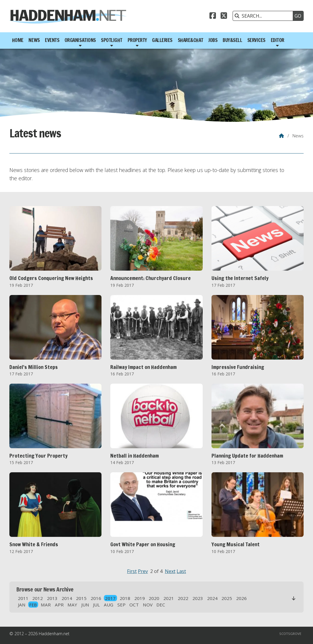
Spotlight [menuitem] (112, 40)
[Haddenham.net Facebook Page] (213, 16)
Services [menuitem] (256, 40)
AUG (109, 605)
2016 (96, 598)
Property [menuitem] (137, 40)
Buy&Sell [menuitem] (232, 40)
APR (59, 605)
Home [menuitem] (18, 40)
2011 (23, 598)
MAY (72, 605)
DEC (161, 605)
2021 (169, 598)
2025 (227, 598)
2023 (198, 598)
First (132, 571)
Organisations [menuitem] (80, 40)
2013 (52, 598)
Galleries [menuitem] (162, 40)
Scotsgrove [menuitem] (290, 634)
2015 (81, 598)
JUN (85, 605)
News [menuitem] (34, 40)
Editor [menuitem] (278, 40)
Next (170, 571)
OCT (134, 605)
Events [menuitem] (52, 40)
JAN (22, 605)
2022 (183, 598)
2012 (38, 598)
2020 (154, 598)
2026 (241, 598)
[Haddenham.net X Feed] (224, 16)
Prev (143, 571)
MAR (46, 605)
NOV (148, 605)
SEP (121, 605)
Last (181, 571)
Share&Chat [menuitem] (191, 40)
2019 (140, 598)
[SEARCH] (264, 16)
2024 (212, 598)
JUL (96, 605)
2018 (125, 598)
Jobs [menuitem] (213, 40)
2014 (67, 598)
